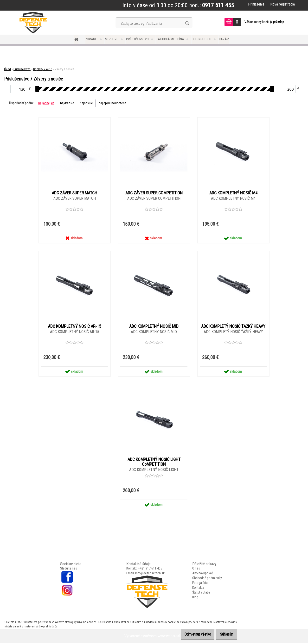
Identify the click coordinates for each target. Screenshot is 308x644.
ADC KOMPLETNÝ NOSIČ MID (154, 327)
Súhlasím (224, 634)
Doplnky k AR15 (43, 69)
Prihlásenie (256, 4)
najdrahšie (67, 103)
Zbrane (91, 39)
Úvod (7, 69)
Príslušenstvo (137, 39)
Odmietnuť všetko (190, 634)
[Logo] (33, 23)
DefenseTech (202, 39)
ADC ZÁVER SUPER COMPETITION (154, 193)
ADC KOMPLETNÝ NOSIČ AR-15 (74, 327)
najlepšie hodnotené (112, 103)
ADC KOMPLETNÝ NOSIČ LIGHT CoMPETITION (154, 463)
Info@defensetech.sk (150, 574)
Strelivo (112, 39)
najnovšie (86, 103)
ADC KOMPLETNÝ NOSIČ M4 (233, 193)
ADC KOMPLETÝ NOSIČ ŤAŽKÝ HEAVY (233, 327)
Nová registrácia (282, 4)
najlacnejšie (46, 103)
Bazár (224, 39)
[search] (187, 23)
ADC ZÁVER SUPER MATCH (74, 193)
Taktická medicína (170, 39)
